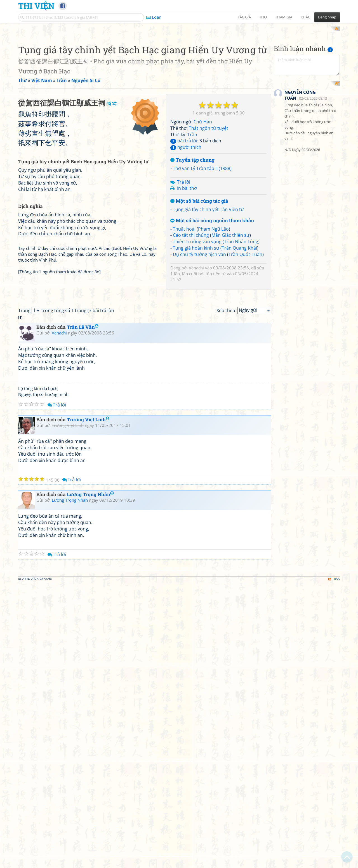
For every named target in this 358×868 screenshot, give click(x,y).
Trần (192, 129)
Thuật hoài (184, 224)
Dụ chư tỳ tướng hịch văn (199, 249)
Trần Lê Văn (83, 455)
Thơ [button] (263, 17)
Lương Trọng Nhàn (90, 622)
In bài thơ (187, 183)
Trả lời (184, 177)
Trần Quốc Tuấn (245, 249)
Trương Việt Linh (88, 547)
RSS (334, 785)
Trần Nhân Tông (241, 236)
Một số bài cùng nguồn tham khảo (212, 215)
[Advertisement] (307, 104)
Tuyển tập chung (192, 155)
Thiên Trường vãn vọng (197, 236)
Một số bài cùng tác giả (199, 196)
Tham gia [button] (284, 17)
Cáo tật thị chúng (191, 230)
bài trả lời (184, 136)
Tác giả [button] (244, 17)
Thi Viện (36, 6)
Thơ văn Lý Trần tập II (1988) (202, 163)
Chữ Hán (203, 116)
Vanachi (196, 262)
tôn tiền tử (216, 268)
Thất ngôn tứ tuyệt (209, 123)
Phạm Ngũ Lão (213, 224)
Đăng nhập (327, 17)
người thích (186, 142)
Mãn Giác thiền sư (230, 230)
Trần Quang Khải (239, 243)
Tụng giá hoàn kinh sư (196, 243)
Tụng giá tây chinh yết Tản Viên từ (208, 204)
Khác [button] (305, 17)
